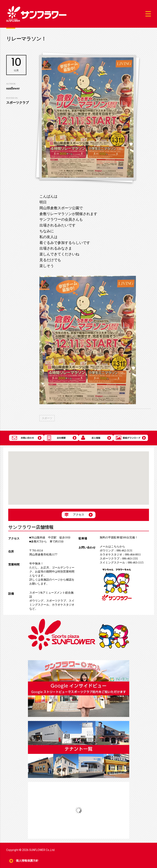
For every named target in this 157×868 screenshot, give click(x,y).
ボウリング (36, 601)
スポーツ (47, 418)
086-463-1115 (122, 563)
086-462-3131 (116, 551)
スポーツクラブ (56, 601)
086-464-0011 (120, 555)
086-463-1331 (119, 559)
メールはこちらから (112, 547)
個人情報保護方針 (27, 861)
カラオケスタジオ (63, 605)
